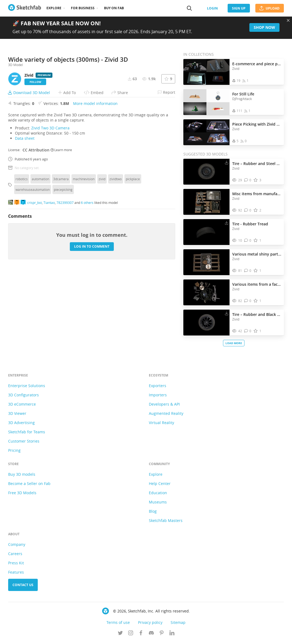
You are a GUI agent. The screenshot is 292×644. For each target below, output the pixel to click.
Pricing (14, 452)
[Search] (189, 8)
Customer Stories (24, 443)
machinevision (84, 272)
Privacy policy (150, 625)
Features (16, 574)
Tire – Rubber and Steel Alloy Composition (257, 164)
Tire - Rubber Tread (250, 224)
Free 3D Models (22, 495)
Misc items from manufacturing (257, 194)
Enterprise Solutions (27, 388)
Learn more (61, 244)
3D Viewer (17, 416)
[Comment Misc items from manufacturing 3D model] (248, 210)
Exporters (158, 388)
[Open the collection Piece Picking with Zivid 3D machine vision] (206, 132)
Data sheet (25, 232)
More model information (95, 197)
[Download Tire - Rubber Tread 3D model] (227, 223)
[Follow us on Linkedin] (172, 636)
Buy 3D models (22, 476)
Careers (15, 556)
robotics (22, 272)
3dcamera (61, 272)
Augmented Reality (166, 416)
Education (158, 495)
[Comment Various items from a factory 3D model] (248, 301)
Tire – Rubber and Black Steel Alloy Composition (257, 314)
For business (83, 8)
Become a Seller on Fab (29, 486)
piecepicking (63, 283)
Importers (158, 397)
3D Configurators (23, 397)
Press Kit (16, 565)
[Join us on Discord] (151, 636)
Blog (153, 513)
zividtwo (116, 272)
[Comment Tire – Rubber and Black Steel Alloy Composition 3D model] (248, 331)
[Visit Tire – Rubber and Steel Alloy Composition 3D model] (206, 172)
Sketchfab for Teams (27, 434)
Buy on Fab (114, 8)
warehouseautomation (33, 283)
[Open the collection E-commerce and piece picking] (206, 72)
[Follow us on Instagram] (131, 636)
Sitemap (178, 625)
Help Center (160, 486)
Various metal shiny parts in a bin (257, 254)
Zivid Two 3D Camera (50, 221)
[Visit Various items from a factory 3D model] (206, 293)
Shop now (264, 27)
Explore (54, 8)
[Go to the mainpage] (25, 8)
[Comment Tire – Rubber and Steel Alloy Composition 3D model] (248, 180)
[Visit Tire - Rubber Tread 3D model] (206, 232)
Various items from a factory (257, 284)
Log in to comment (92, 340)
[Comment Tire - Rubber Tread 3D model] (248, 240)
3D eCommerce (22, 406)
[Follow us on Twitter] (120, 636)
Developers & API (164, 406)
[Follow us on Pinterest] (162, 636)
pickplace (133, 272)
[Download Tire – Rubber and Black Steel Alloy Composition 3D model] (227, 313)
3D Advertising (21, 425)
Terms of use (118, 625)
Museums (158, 504)
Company (17, 547)
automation (40, 272)
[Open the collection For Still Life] (206, 102)
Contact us (23, 587)
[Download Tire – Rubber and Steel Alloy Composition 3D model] (227, 162)
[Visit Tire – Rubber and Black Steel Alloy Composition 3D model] (206, 323)
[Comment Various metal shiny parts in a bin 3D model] (248, 271)
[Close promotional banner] (288, 20)
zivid (102, 272)
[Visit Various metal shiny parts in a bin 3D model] (206, 262)
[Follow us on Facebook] (141, 636)
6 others (87, 296)
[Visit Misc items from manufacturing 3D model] (206, 202)
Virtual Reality (161, 425)
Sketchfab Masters (166, 523)
